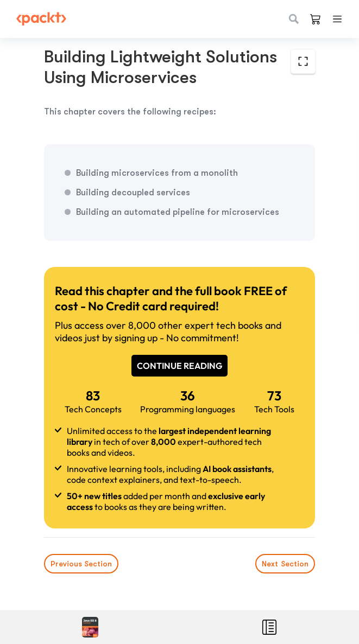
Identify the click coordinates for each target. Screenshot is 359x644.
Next (285, 564)
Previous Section (81, 564)
